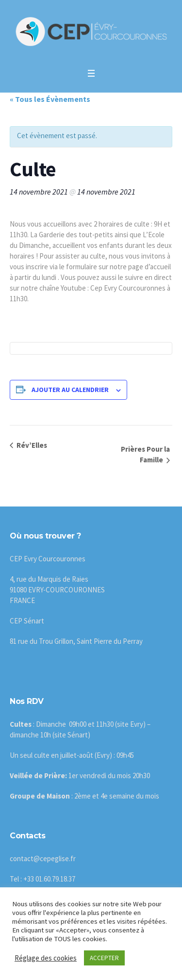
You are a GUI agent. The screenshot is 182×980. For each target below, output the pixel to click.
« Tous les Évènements (50, 99)
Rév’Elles (31, 445)
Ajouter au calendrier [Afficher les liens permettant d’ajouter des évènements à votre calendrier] (70, 390)
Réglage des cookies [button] (46, 958)
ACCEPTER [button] (104, 958)
